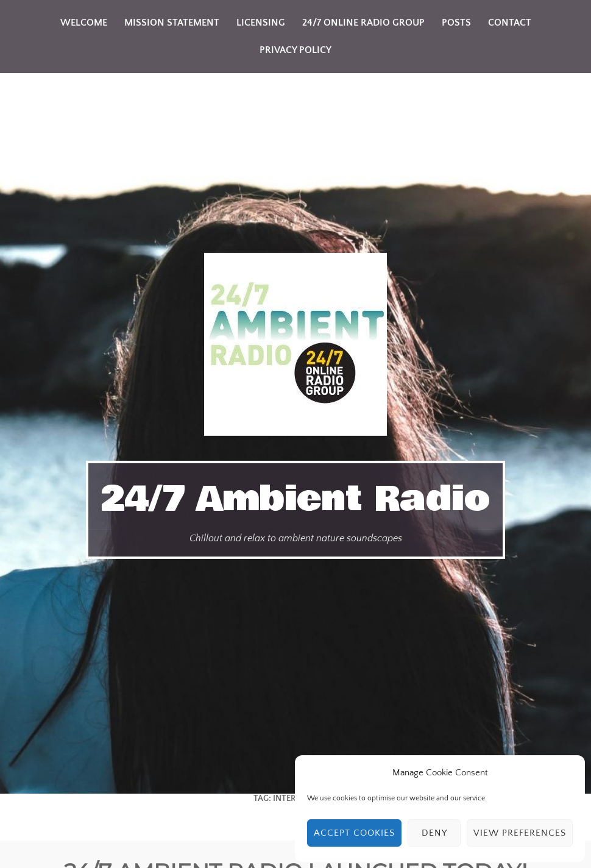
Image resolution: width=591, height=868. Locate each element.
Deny (434, 833)
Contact (510, 23)
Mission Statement (172, 23)
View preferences (520, 833)
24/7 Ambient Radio (295, 499)
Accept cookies (354, 833)
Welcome (84, 23)
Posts (456, 23)
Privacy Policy (295, 50)
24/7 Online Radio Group (363, 23)
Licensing (261, 23)
